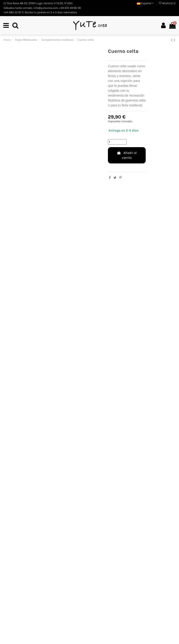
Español (145, 3)
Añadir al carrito (127, 156)
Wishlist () (167, 3)
